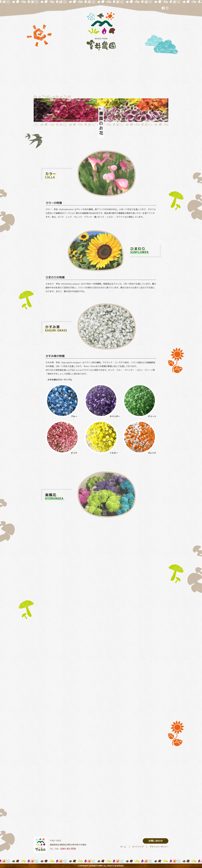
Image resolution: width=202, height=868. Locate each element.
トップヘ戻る (180, 845)
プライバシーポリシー (159, 847)
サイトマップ (138, 847)
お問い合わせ (156, 841)
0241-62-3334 (68, 849)
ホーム (123, 847)
